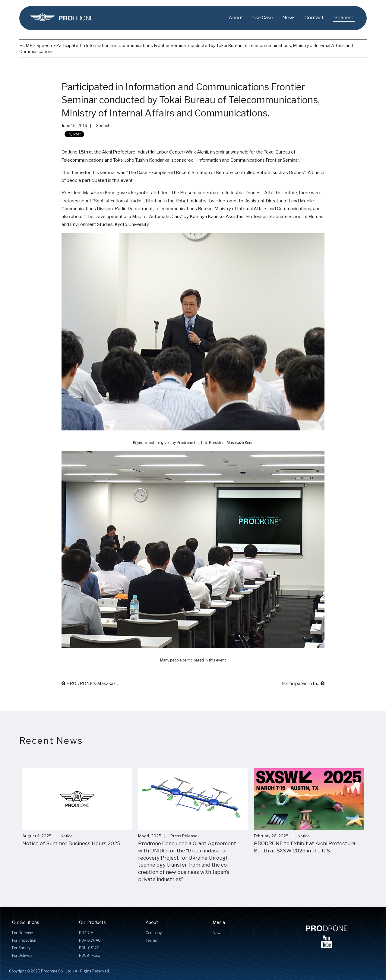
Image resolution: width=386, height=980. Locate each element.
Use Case (263, 18)
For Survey (21, 948)
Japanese (344, 18)
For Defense (22, 933)
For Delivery (22, 955)
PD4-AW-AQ (90, 940)
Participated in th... (303, 683)
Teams (151, 940)
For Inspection (24, 940)
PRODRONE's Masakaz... (90, 683)
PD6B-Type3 (90, 955)
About (236, 18)
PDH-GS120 (89, 948)
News (289, 18)
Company (154, 933)
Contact (314, 18)
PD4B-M (86, 933)
